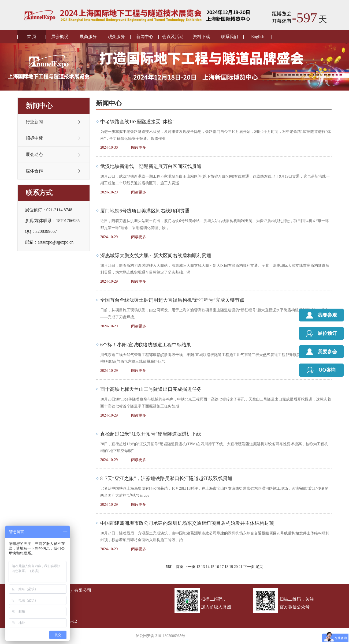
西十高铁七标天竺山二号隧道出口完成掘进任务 (151, 389)
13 (203, 567)
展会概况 (60, 37)
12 (198, 567)
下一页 (249, 567)
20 (236, 567)
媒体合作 (34, 171)
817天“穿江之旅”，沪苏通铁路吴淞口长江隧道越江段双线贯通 (166, 478)
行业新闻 (34, 122)
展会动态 (34, 154)
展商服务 (88, 37)
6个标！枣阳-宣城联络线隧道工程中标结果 (146, 345)
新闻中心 (145, 37)
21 (240, 567)
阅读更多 (139, 147)
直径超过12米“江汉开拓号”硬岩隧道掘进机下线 (151, 434)
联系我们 (229, 37)
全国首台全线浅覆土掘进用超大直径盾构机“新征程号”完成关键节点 (172, 300)
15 (212, 567)
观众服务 (116, 37)
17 (222, 567)
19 (231, 567)
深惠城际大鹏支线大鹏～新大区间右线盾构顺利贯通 (156, 256)
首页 (180, 567)
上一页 (190, 567)
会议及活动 (173, 37)
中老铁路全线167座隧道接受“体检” (137, 122)
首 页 (32, 37)
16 (217, 567)
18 (227, 567)
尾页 (259, 567)
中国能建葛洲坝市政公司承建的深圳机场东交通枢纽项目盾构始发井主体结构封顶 (187, 523)
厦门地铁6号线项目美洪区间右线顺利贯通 (145, 211)
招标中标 (34, 138)
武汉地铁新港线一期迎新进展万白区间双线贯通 (151, 166)
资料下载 (201, 37)
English (258, 37)
